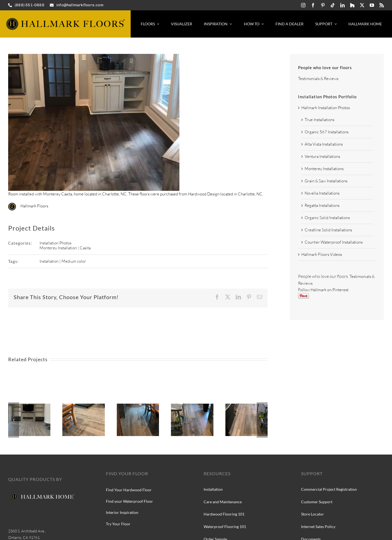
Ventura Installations (322, 156)
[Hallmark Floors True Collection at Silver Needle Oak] (246, 406)
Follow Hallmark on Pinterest (323, 290)
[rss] (382, 5)
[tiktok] (333, 5)
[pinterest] (323, 5)
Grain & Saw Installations (326, 181)
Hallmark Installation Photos (326, 108)
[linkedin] (342, 5)
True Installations (319, 120)
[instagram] (303, 5)
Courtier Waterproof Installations (334, 242)
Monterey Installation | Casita (65, 248)
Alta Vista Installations (324, 144)
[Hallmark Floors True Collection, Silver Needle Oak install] (138, 406)
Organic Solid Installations (327, 218)
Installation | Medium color (63, 261)
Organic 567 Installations (327, 132)
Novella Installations (322, 193)
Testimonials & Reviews (318, 79)
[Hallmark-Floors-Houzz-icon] (352, 5)
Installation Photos (55, 243)
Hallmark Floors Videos (322, 254)
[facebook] (313, 5)
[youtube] (372, 5)
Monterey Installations (324, 169)
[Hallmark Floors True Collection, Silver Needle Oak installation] (192, 406)
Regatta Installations (322, 205)
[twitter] (362, 5)
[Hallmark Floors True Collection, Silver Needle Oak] (83, 406)
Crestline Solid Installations (328, 230)
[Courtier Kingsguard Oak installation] (29, 406)
